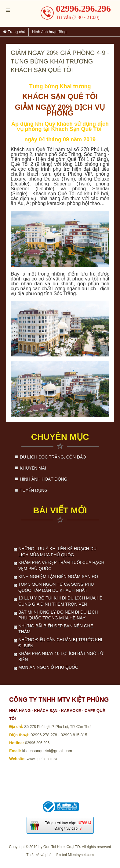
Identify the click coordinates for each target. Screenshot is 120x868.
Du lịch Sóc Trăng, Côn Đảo (53, 457)
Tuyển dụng (34, 490)
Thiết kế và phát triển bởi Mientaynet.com (60, 855)
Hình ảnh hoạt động (44, 479)
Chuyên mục (60, 437)
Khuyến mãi (33, 468)
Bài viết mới (60, 510)
